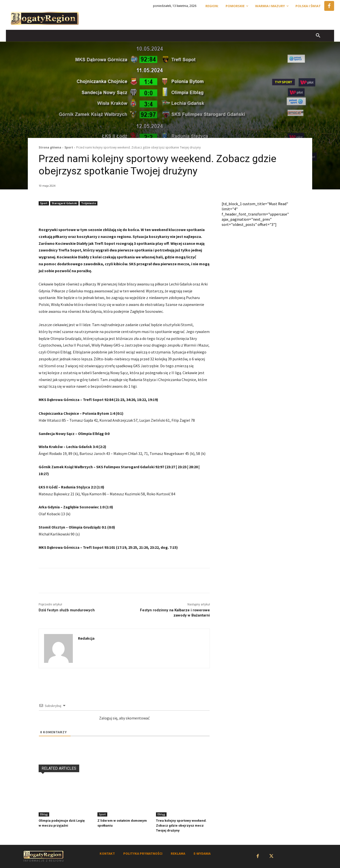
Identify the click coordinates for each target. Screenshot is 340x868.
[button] (318, 36)
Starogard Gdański (64, 203)
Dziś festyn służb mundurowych (67, 610)
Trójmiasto (89, 203)
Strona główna (50, 147)
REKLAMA (178, 853)
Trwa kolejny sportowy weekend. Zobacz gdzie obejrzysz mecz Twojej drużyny (181, 826)
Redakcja (86, 638)
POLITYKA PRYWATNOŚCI (143, 853)
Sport (69, 147)
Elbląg (44, 814)
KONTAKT (107, 853)
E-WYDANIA (202, 853)
